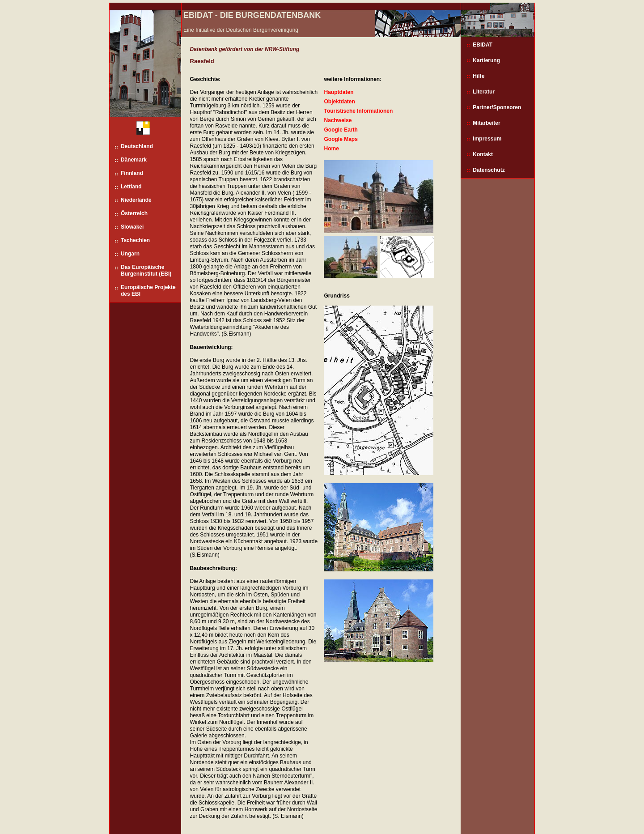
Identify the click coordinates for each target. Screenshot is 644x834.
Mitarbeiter (486, 123)
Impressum (487, 139)
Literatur (484, 92)
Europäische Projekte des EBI (148, 291)
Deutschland (137, 146)
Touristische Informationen (358, 111)
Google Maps (341, 139)
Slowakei (132, 227)
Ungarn (130, 254)
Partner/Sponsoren (497, 107)
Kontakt (483, 154)
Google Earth (341, 130)
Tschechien (135, 240)
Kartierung (486, 60)
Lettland (131, 187)
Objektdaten (339, 102)
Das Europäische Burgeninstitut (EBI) (146, 270)
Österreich (134, 213)
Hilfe (479, 76)
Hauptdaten (339, 92)
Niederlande (136, 200)
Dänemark (134, 160)
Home (331, 149)
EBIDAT (483, 45)
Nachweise (338, 120)
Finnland (132, 173)
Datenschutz (489, 170)
